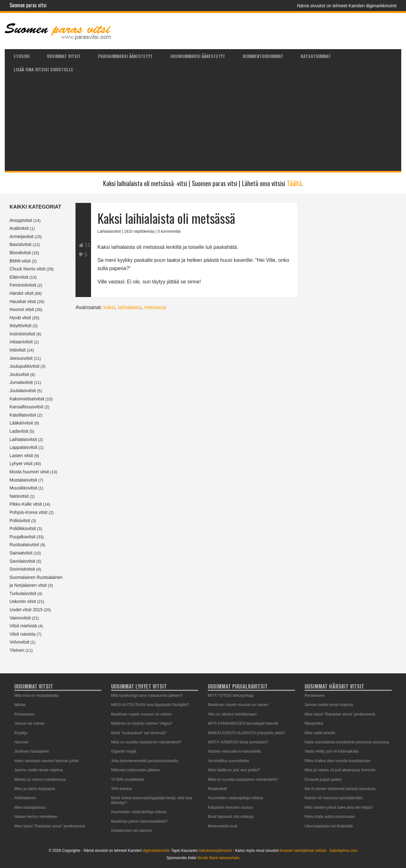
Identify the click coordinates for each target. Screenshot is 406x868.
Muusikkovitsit (23, 488)
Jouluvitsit (19, 374)
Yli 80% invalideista (127, 780)
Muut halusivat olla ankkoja (231, 817)
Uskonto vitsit (23, 601)
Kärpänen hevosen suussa (230, 807)
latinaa (20, 705)
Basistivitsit (20, 244)
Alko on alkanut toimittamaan (232, 714)
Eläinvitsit (19, 277)
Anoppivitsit (21, 220)
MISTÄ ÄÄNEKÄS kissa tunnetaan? (238, 742)
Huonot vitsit (22, 309)
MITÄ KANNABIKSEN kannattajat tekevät (243, 723)
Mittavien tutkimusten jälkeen (135, 770)
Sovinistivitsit (22, 569)
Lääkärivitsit (21, 423)
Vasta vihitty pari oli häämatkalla (332, 751)
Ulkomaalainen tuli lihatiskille (329, 826)
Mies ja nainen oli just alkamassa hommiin (340, 770)
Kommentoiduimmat (263, 56)
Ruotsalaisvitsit (24, 545)
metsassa (155, 307)
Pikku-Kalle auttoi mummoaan (330, 817)
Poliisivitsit (20, 521)
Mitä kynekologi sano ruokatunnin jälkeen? (147, 696)
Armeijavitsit (21, 236)
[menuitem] (21, 56)
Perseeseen (24, 714)
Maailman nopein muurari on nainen (141, 714)
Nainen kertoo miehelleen (36, 817)
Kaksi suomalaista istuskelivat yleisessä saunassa (347, 742)
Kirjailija (21, 733)
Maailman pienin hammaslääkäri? (139, 821)
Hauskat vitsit (23, 301)
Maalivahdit (217, 789)
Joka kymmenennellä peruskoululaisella (144, 761)
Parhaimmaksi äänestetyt (125, 56)
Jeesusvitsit (21, 358)
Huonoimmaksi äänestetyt (198, 56)
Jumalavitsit (21, 382)
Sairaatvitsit (21, 553)
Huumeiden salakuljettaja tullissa (139, 812)
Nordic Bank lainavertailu (218, 858)
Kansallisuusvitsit (26, 407)
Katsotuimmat (316, 56)
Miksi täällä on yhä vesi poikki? (234, 770)
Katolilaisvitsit (23, 415)
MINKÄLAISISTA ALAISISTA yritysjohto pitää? (246, 733)
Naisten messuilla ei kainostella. (235, 751)
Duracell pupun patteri (323, 780)
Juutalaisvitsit (23, 391)
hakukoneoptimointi (215, 851)
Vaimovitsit (20, 618)
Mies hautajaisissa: (30, 807)
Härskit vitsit (21, 293)
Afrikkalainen (25, 798)
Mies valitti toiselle (320, 733)
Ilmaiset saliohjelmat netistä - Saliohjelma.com (318, 851)
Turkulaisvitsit (23, 593)
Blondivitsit (20, 253)
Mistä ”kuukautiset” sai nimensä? (139, 733)
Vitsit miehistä (23, 626)
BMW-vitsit (20, 261)
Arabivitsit (19, 228)
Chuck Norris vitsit (27, 269)
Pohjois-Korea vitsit (29, 512)
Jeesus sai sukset (29, 723)
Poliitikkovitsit (23, 528)
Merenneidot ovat (223, 826)
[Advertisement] (203, 123)
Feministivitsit (23, 285)
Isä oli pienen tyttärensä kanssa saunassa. (340, 789)
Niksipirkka (314, 723)
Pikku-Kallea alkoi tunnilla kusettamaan (337, 761)
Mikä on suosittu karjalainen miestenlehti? (146, 742)
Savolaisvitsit (22, 561)
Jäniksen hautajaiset (32, 751)
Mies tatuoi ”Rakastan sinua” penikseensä (50, 826)
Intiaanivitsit (21, 342)
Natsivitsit (19, 496)
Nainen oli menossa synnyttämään (334, 798)
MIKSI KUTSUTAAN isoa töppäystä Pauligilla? (150, 705)
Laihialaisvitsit (23, 439)
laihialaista (130, 307)
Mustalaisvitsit (23, 480)
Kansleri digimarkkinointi (373, 6)
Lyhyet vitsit (21, 463)
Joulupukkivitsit (24, 366)
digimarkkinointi (156, 851)
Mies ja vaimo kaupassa (35, 789)
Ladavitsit (19, 431)
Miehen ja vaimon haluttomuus (40, 780)
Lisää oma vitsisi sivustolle (43, 69)
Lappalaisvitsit (23, 447)
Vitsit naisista (22, 634)
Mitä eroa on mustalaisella (36, 696)
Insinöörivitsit (22, 334)
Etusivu (22, 56)
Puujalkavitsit (23, 537)
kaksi (109, 307)
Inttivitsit (18, 350)
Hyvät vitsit (20, 318)
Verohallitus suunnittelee (228, 761)
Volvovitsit (19, 642)
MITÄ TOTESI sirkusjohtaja (231, 696)
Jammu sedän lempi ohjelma (39, 770)
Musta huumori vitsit (29, 472)
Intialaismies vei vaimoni (131, 831)
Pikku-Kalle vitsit (26, 504)
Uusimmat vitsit (64, 56)
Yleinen (17, 650)
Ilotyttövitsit (20, 326)
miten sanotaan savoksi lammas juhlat (46, 761)
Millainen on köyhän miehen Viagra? (142, 723)
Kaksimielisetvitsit (27, 399)
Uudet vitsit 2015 (26, 610)
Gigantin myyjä (124, 751)
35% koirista (121, 789)
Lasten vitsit (21, 456)
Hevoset (21, 742)
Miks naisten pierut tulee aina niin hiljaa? (339, 807)
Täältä (294, 183)
